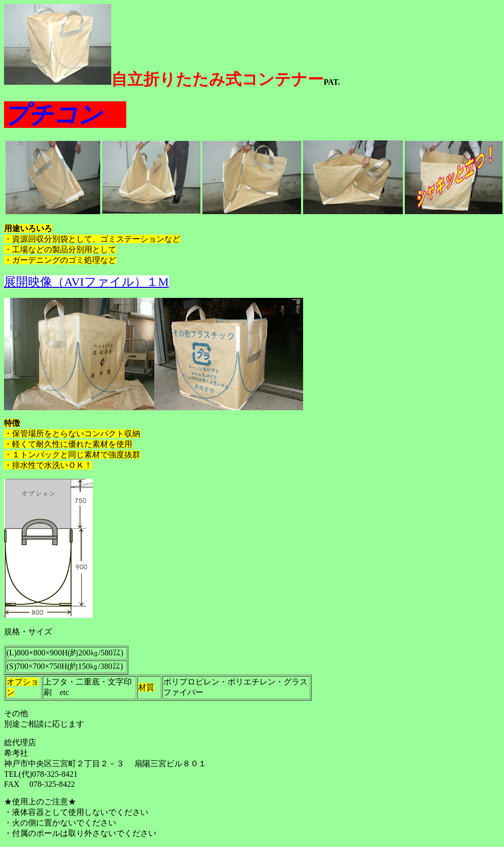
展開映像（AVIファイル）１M (86, 282)
